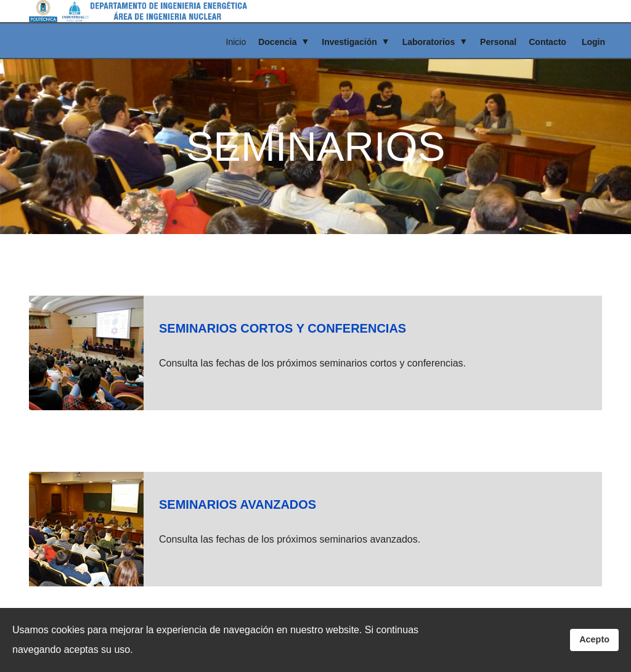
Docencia (277, 42)
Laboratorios (429, 42)
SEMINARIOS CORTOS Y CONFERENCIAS (283, 328)
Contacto (548, 42)
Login (593, 42)
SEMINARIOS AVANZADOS (238, 504)
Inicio (236, 42)
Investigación (349, 42)
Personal (498, 42)
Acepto (594, 639)
